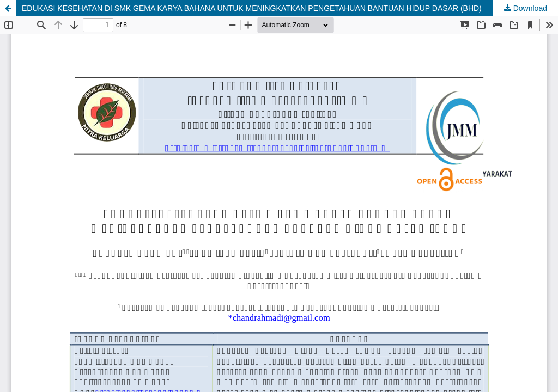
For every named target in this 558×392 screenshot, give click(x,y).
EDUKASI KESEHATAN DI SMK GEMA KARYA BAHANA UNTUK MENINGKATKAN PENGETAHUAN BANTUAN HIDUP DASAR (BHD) (252, 8)
